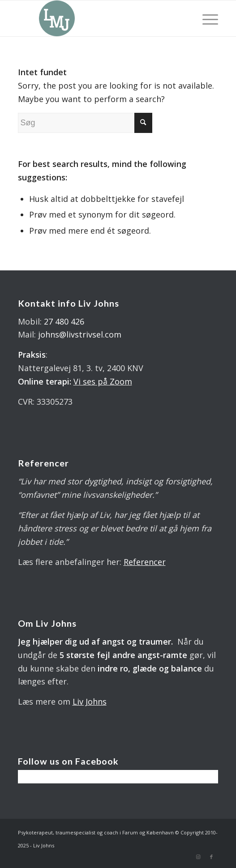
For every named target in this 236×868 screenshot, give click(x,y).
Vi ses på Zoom (103, 381)
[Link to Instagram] (198, 857)
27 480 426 (64, 321)
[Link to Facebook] (211, 857)
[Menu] (206, 18)
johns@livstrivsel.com (80, 334)
